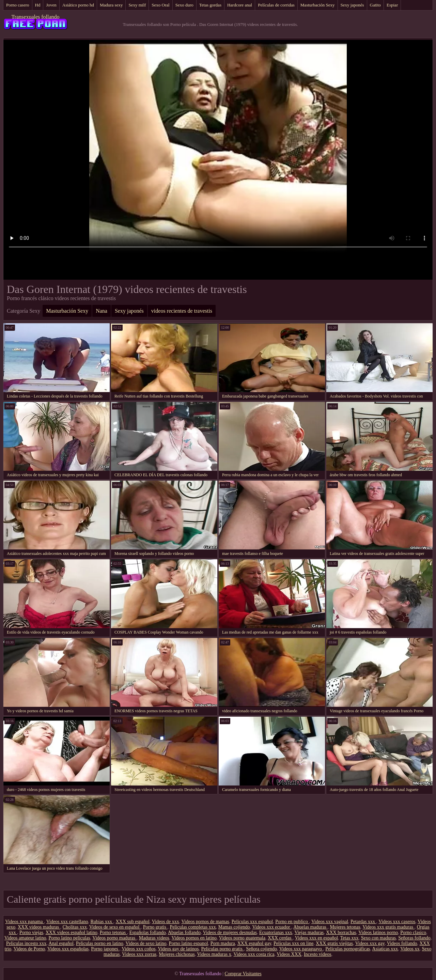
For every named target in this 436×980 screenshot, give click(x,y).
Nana (102, 311)
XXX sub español (133, 922)
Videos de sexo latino (146, 943)
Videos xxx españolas (68, 949)
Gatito (376, 5)
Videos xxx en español (316, 938)
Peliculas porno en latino (100, 943)
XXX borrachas (341, 932)
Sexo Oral (160, 5)
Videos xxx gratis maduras (388, 927)
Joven (51, 5)
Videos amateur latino (25, 938)
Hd (38, 5)
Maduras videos (154, 938)
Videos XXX (289, 954)
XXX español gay (254, 943)
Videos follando (402, 943)
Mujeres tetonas (345, 927)
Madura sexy (111, 5)
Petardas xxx (363, 922)
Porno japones (105, 949)
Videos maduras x (214, 954)
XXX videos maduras (39, 927)
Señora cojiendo (261, 949)
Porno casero (18, 5)
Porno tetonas (113, 932)
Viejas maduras (309, 932)
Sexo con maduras (379, 938)
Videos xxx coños (138, 949)
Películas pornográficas (348, 949)
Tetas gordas (210, 5)
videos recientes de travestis (182, 311)
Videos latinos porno (378, 932)
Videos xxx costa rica (254, 954)
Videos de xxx (166, 922)
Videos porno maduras (114, 938)
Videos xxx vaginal (330, 922)
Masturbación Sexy (318, 5)
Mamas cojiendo (234, 927)
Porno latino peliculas (69, 938)
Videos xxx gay (370, 943)
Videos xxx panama (25, 922)
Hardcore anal (240, 5)
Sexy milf (137, 5)
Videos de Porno (29, 949)
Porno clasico (413, 932)
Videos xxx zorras (139, 954)
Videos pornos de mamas (205, 922)
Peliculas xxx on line (293, 943)
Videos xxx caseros (397, 922)
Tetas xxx (349, 938)
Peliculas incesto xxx (26, 943)
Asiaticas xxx (385, 949)
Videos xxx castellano (67, 922)
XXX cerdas (280, 938)
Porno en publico (292, 922)
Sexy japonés (352, 5)
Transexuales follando (35, 17)
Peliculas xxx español (252, 922)
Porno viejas (31, 932)
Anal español (61, 943)
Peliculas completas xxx (193, 927)
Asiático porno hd (78, 5)
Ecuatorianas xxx (276, 932)
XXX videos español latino (72, 932)
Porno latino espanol (189, 943)
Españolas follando (148, 932)
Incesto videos (317, 954)
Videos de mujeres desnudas (230, 932)
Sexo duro (184, 5)
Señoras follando (414, 938)
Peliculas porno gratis (223, 949)
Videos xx (410, 949)
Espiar (392, 5)
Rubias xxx (102, 922)
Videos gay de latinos (178, 949)
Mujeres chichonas (177, 954)
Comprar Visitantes (243, 974)
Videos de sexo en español (115, 927)
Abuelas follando (184, 932)
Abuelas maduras (310, 927)
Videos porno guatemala (242, 938)
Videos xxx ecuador (272, 927)
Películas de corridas (276, 5)
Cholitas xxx (75, 927)
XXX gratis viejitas (334, 943)
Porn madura (223, 943)
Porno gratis (155, 927)
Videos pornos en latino (194, 938)
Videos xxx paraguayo (301, 949)
